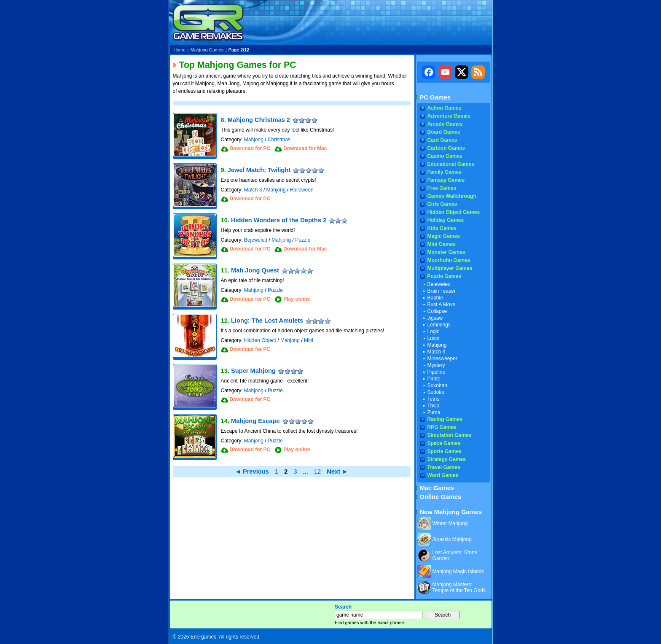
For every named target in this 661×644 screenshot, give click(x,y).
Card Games (442, 140)
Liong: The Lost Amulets (267, 321)
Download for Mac (305, 148)
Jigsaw (435, 318)
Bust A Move (442, 304)
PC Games (435, 97)
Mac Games (437, 488)
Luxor (434, 338)
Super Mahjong (253, 371)
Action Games (445, 108)
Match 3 (253, 190)
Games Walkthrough (452, 196)
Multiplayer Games (450, 268)
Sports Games (445, 451)
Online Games (441, 497)
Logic (434, 331)
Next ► (337, 472)
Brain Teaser (442, 291)
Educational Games (451, 164)
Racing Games (445, 419)
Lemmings (439, 325)
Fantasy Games (446, 180)
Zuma (434, 412)
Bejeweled (256, 240)
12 (317, 472)
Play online (297, 299)
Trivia (434, 406)
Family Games (445, 172)
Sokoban (437, 385)
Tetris (434, 399)
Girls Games (442, 204)
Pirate (434, 379)
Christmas (279, 140)
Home (180, 50)
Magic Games (444, 236)
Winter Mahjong (450, 523)
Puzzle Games (445, 276)
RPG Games (442, 427)
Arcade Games (445, 124)
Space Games (444, 443)
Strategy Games (447, 459)
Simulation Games (450, 435)
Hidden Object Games (454, 212)
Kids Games (442, 228)
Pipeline (437, 372)
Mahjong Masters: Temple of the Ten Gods (459, 587)
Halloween (302, 190)
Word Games (443, 475)
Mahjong (254, 140)
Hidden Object (260, 340)
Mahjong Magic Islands (458, 571)
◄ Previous (252, 472)
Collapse (437, 311)
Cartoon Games (446, 148)
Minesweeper (442, 358)
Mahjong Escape (255, 421)
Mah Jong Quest (255, 270)
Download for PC (250, 148)
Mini (309, 340)
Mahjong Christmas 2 (259, 120)
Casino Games (445, 156)
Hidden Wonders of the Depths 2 (279, 220)
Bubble (435, 298)
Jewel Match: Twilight (259, 170)
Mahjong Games (207, 50)
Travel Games (444, 467)
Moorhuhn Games (449, 260)
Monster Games (446, 252)
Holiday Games (446, 220)
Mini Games (442, 244)
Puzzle (303, 240)
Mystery (436, 365)
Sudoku (436, 392)
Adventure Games (449, 116)
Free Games (442, 188)
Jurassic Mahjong (452, 539)
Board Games (444, 132)
